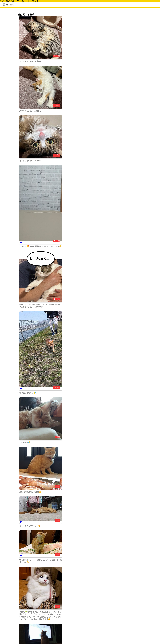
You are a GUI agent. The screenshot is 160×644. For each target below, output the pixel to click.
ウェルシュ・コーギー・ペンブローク (121, 51)
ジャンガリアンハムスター (117, 99)
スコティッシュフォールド (117, 93)
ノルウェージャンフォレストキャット (121, 70)
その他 (110, 128)
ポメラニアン (112, 64)
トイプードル (112, 61)
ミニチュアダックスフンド (117, 67)
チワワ (110, 58)
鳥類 (109, 122)
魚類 (109, 125)
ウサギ (110, 116)
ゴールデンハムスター (115, 96)
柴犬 (109, 55)
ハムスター (111, 119)
